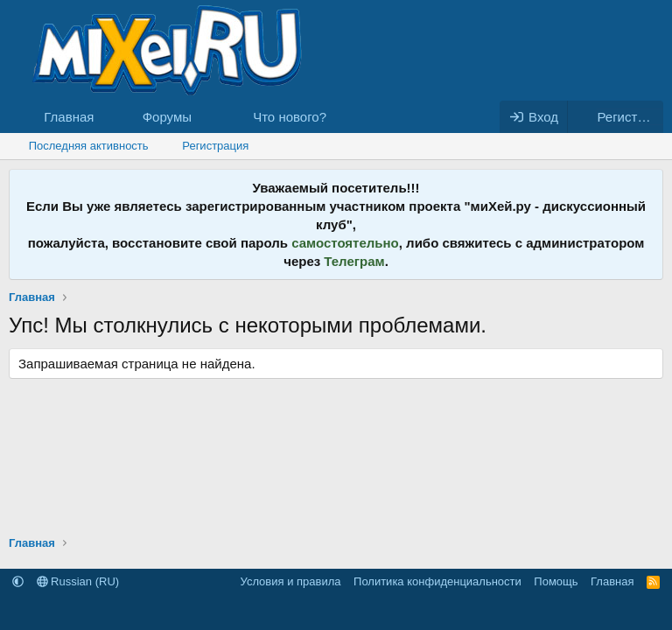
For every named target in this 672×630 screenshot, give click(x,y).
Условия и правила (291, 581)
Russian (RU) (78, 581)
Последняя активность (89, 146)
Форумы (167, 117)
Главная (69, 117)
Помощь (556, 581)
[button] (206, 117)
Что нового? (290, 117)
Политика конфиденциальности (437, 581)
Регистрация (215, 146)
